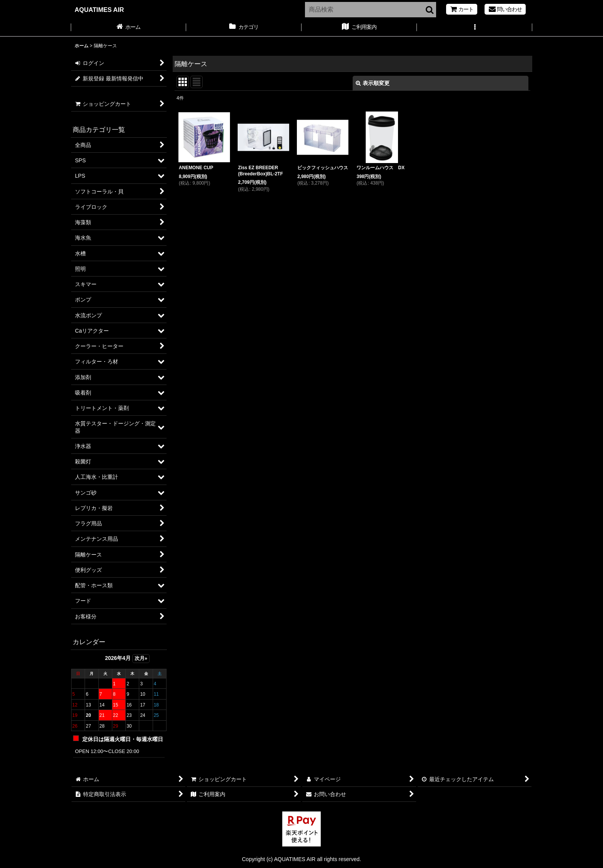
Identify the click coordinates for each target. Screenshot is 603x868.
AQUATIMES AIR (99, 10)
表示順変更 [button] (373, 83)
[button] (475, 28)
